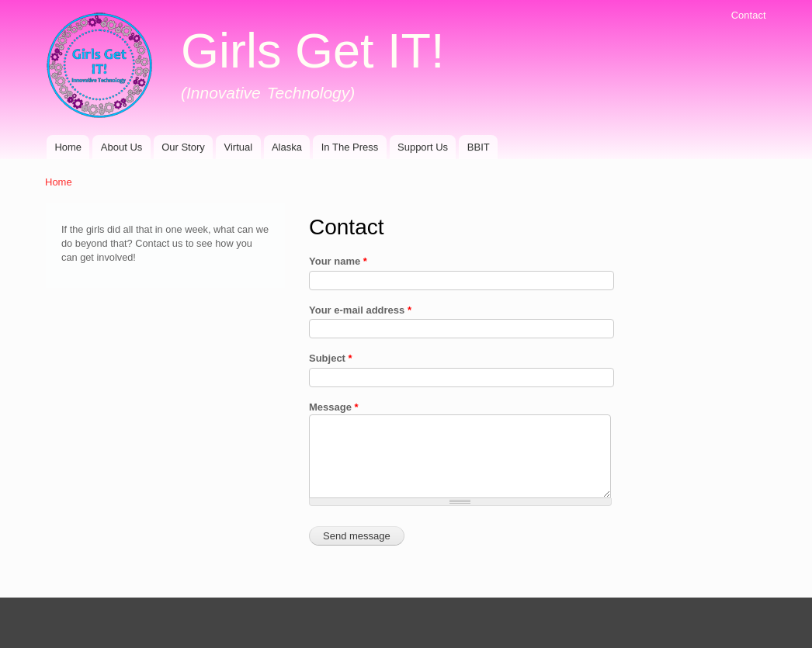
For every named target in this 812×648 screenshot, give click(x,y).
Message (334, 407)
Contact (749, 15)
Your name (338, 261)
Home (68, 147)
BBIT (479, 147)
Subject (331, 358)
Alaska (287, 147)
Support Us (423, 147)
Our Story (183, 147)
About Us (121, 147)
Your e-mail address (360, 310)
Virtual (239, 147)
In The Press (350, 147)
